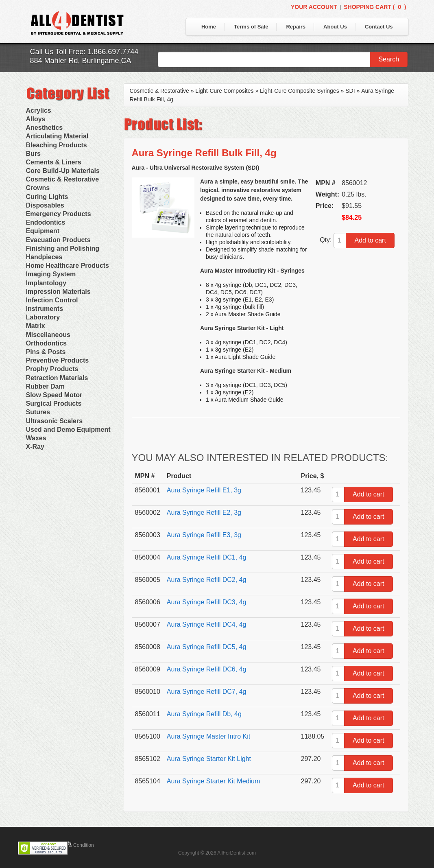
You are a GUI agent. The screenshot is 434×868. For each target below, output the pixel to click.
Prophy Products (52, 369)
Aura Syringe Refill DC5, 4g (207, 647)
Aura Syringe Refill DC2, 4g (207, 580)
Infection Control (52, 300)
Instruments (45, 309)
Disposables (45, 205)
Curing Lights (47, 197)
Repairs (296, 27)
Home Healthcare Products (68, 266)
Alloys (36, 119)
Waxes (36, 438)
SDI (350, 91)
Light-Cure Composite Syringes (300, 91)
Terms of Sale (251, 27)
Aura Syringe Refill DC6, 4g (207, 669)
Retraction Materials (57, 378)
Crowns (38, 188)
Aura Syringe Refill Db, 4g (204, 714)
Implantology (46, 283)
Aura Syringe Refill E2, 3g (204, 513)
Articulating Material (57, 136)
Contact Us (379, 27)
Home (209, 27)
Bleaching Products (57, 145)
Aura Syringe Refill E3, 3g (204, 535)
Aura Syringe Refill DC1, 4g (207, 557)
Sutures (38, 412)
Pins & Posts (46, 352)
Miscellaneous (48, 335)
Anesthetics (45, 128)
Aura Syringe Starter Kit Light (209, 759)
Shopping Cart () (375, 7)
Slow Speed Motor (54, 395)
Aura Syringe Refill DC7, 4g (207, 692)
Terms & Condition (74, 845)
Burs (33, 154)
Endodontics (46, 222)
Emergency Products (59, 214)
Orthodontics (46, 343)
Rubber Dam (45, 386)
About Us (335, 27)
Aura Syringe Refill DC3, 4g (207, 602)
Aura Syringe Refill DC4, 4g (207, 624)
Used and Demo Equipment (68, 430)
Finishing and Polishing (63, 248)
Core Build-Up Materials (63, 171)
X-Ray (35, 447)
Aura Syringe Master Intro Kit (208, 736)
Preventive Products (58, 360)
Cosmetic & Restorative (63, 179)
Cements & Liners (54, 162)
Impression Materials (58, 292)
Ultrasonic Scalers (55, 421)
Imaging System (51, 274)
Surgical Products (54, 403)
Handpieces (44, 257)
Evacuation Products (58, 240)
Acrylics (39, 110)
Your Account (314, 7)
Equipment (43, 231)
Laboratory (43, 317)
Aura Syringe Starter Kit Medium (213, 781)
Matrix (36, 326)
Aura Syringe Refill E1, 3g (204, 490)
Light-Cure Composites (224, 91)
